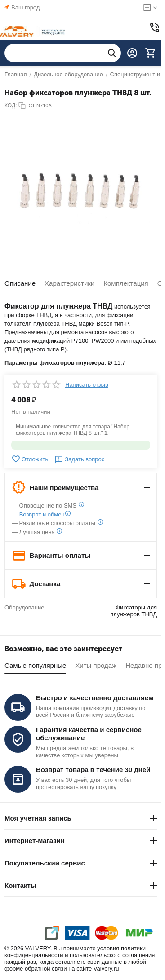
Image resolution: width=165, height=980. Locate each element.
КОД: (11, 106)
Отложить (30, 459)
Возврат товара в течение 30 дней (93, 770)
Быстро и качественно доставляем (95, 698)
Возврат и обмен (42, 514)
